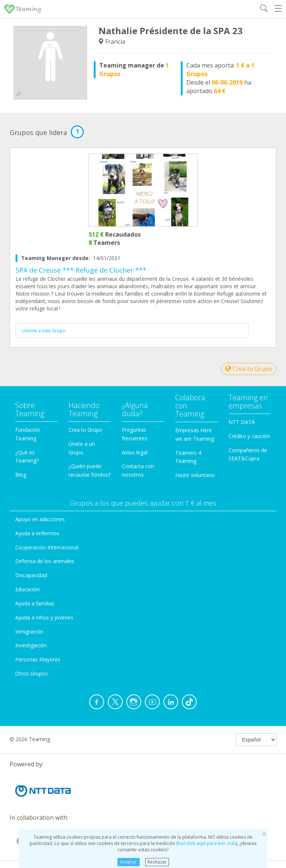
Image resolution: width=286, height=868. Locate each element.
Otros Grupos (31, 673)
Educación (27, 589)
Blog (21, 475)
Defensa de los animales (45, 561)
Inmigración (29, 632)
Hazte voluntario (195, 475)
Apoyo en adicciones (40, 519)
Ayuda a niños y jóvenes (44, 617)
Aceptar (128, 862)
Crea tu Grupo (249, 369)
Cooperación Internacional (47, 547)
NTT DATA (242, 422)
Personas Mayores (38, 659)
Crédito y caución (249, 436)
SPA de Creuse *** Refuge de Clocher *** (81, 270)
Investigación (31, 645)
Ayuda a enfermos (37, 533)
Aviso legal (135, 452)
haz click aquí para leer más (207, 843)
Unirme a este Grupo (44, 331)
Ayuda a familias (35, 603)
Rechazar (157, 862)
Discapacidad (31, 575)
